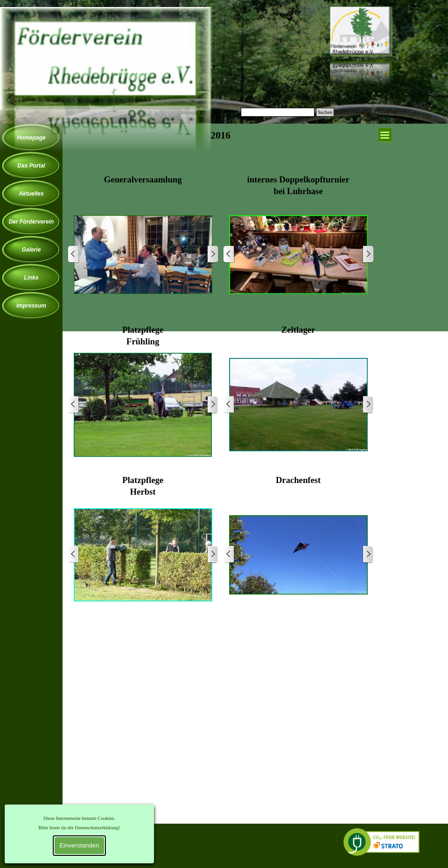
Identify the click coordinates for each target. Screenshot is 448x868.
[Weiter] (212, 255)
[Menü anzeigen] (385, 135)
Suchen (325, 112)
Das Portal (31, 166)
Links (31, 278)
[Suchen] (278, 112)
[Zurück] (74, 255)
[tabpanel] (221, 148)
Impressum (31, 306)
